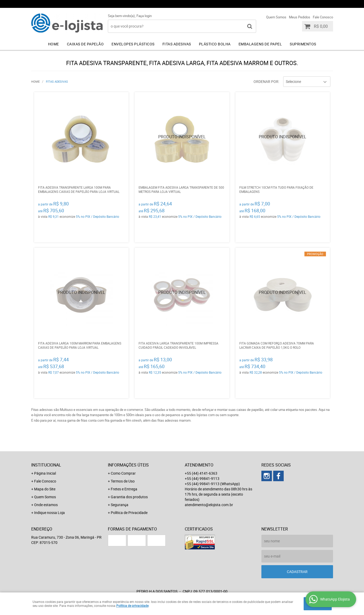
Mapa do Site (45, 489)
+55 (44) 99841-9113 (261, 4)
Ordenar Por (266, 81)
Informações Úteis (128, 465)
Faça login (144, 16)
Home (54, 44)
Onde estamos (46, 505)
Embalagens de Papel (260, 44)
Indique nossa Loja (49, 513)
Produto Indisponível (182, 139)
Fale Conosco (323, 17)
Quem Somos (276, 17)
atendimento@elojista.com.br (209, 505)
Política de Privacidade (129, 513)
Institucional (46, 465)
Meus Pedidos (300, 17)
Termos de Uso (123, 481)
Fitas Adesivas (177, 44)
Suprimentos (303, 44)
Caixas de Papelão (85, 44)
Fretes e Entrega (124, 489)
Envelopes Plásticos (133, 44)
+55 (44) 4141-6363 (210, 4)
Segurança (120, 505)
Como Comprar (123, 473)
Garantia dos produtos (129, 497)
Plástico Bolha (215, 44)
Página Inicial (45, 473)
